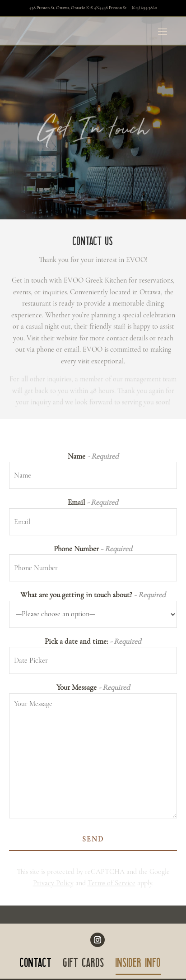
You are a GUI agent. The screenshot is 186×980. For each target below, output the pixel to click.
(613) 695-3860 (144, 8)
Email (93, 502)
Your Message (93, 687)
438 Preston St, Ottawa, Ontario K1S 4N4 (78, 8)
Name (93, 456)
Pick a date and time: (93, 641)
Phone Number (93, 549)
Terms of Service (112, 883)
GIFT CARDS (84, 965)
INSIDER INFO (138, 965)
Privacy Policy (53, 883)
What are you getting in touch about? (93, 595)
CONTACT (36, 965)
